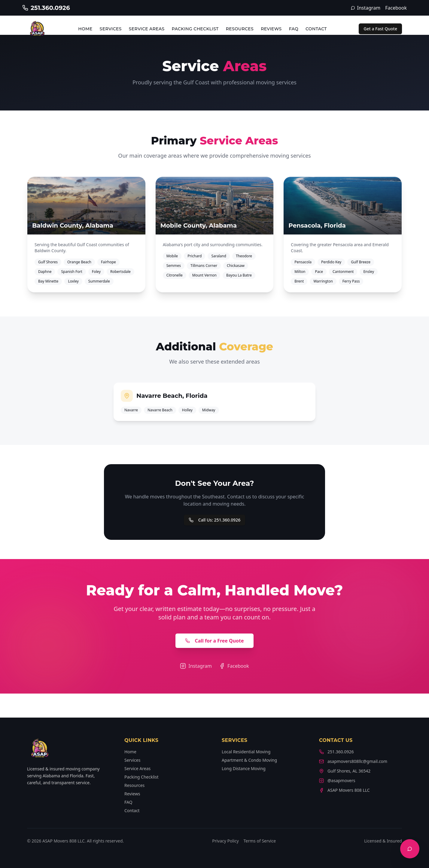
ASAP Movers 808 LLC (344, 790)
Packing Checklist (195, 29)
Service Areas (147, 29)
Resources (240, 29)
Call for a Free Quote (214, 641)
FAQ (294, 29)
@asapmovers (337, 780)
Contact (316, 29)
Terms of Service (260, 841)
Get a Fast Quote (380, 29)
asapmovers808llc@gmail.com (353, 761)
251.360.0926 (336, 752)
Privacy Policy (225, 841)
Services (111, 29)
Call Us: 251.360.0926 (214, 520)
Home (85, 29)
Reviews (271, 29)
